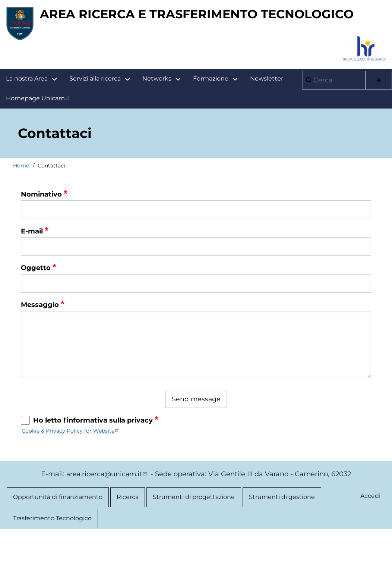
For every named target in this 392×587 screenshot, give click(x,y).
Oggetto (36, 318)
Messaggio (40, 355)
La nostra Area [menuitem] (35, 129)
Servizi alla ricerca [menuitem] (95, 128)
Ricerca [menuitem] (128, 548)
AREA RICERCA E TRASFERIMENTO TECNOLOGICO (187, 63)
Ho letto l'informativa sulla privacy (93, 471)
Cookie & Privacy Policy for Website (71, 481)
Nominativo (41, 244)
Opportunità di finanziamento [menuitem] (58, 548)
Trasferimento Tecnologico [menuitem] (52, 570)
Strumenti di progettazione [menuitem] (194, 548)
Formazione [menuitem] (219, 129)
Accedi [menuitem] (370, 547)
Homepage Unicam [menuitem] (38, 148)
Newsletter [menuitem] (267, 128)
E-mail (32, 281)
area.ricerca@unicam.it (108, 524)
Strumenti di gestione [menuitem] (282, 548)
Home (21, 216)
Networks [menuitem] (157, 128)
